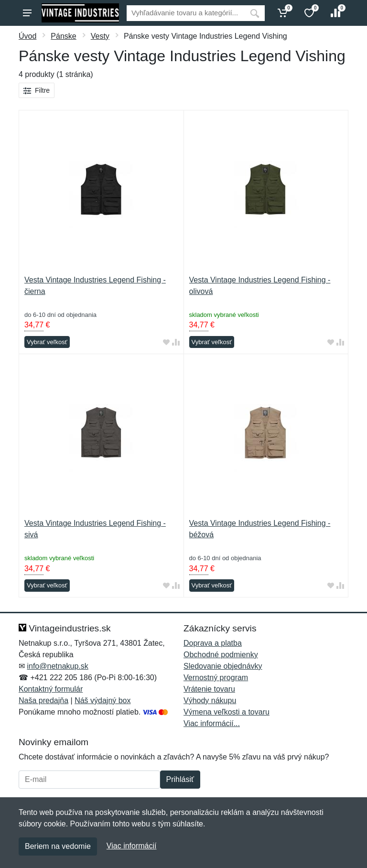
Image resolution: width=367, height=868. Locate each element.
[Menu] (27, 13)
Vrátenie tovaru (209, 689)
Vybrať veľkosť (47, 342)
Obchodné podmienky (221, 655)
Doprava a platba (213, 643)
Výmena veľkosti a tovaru (227, 712)
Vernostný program (216, 678)
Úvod (27, 36)
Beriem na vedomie (58, 846)
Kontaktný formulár (51, 689)
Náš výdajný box (103, 700)
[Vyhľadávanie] (186, 13)
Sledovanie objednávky (223, 666)
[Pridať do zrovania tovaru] (176, 342)
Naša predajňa (43, 700)
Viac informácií (132, 846)
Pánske (63, 36)
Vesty (100, 36)
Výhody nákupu (210, 700)
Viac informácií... (212, 723)
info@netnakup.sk (57, 666)
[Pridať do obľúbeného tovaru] (166, 342)
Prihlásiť (180, 779)
